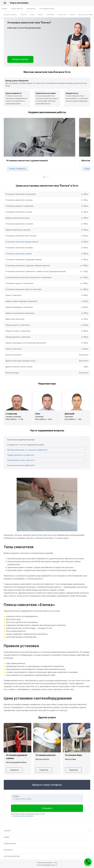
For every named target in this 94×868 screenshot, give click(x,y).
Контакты (31, 9)
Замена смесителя (14, 349)
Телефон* (16, 796)
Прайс (5, 9)
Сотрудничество (47, 9)
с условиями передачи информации (22, 816)
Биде (32, 15)
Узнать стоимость (17, 169)
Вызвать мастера (20, 59)
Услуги (7, 831)
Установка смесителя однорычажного (22, 242)
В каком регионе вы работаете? (21, 465)
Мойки (72, 15)
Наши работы (17, 9)
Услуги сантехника (19, 3)
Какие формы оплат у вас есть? (21, 460)
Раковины (50, 15)
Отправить (47, 808)
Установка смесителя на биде (19, 254)
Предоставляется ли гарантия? (21, 455)
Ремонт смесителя (14, 295)
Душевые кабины (10, 15)
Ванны (40, 15)
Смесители (62, 15)
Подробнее (14, 770)
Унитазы (24, 15)
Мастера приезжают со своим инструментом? (27, 450)
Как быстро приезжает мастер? (21, 440)
